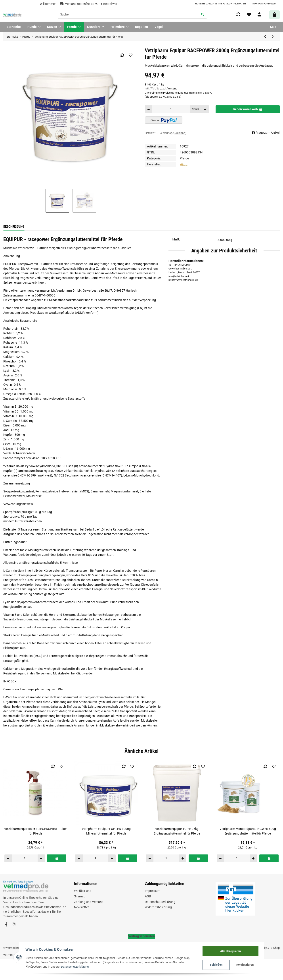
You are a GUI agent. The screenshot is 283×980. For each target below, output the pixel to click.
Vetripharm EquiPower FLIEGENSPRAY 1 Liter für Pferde (35, 831)
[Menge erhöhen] (205, 109)
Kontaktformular (264, 4)
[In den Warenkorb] (248, 109)
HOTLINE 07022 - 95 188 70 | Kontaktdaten (220, 4)
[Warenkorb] (274, 15)
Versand (172, 89)
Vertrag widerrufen (141, 936)
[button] (259, 15)
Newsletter (81, 907)
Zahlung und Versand (89, 902)
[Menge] (171, 109)
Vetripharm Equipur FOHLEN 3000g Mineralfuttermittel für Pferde (106, 831)
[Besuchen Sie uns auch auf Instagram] (13, 925)
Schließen (217, 965)
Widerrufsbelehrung (158, 907)
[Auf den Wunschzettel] (131, 55)
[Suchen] (128, 15)
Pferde (184, 158)
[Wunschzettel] (249, 15)
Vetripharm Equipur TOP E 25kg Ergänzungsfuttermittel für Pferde (177, 831)
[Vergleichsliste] (238, 15)
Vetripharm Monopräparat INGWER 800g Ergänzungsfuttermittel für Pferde (248, 831)
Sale (273, 27)
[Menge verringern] (149, 109)
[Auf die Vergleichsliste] (122, 55)
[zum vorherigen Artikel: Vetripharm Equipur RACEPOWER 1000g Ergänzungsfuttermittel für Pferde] (265, 37)
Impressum (153, 891)
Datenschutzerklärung (160, 902)
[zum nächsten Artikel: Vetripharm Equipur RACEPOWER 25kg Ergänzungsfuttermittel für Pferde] (273, 37)
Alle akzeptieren (232, 951)
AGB (148, 896)
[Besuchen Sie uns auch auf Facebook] (6, 925)
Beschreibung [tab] (14, 227)
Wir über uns (83, 891)
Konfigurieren (247, 965)
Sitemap (80, 896)
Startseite (14, 27)
